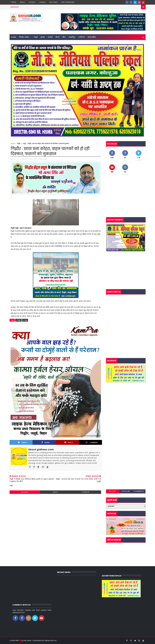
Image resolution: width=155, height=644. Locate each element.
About (22, 2)
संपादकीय (92, 37)
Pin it (69, 442)
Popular (126, 491)
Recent (113, 491)
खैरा (64, 37)
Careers (42, 2)
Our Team (53, 2)
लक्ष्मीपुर (72, 37)
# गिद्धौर (18, 320)
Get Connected (68, 2)
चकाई (50, 37)
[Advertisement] (56, 513)
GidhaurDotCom (50, 640)
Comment (92, 442)
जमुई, (45, 159)
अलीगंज (82, 37)
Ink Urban (28, 640)
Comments (139, 491)
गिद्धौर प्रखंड (24, 37)
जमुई (36, 37)
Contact (32, 2)
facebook (86, 492)
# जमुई (25, 320)
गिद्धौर (19, 143)
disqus (55, 492)
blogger (25, 492)
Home (14, 2)
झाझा (43, 37)
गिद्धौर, (41, 159)
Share (46, 442)
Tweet (22, 442)
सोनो (58, 37)
